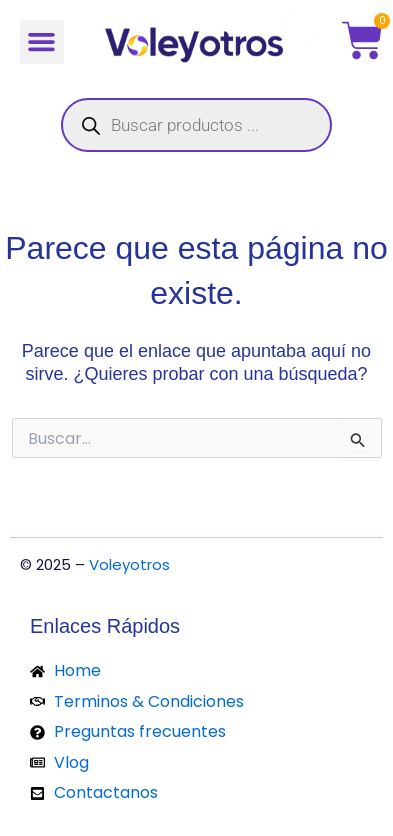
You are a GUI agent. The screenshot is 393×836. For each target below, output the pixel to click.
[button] (42, 42)
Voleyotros (129, 564)
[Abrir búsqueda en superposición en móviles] (196, 125)
